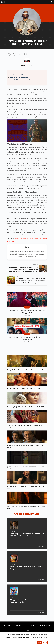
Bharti (23, 66)
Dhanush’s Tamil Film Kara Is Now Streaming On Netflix (24, 393)
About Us (18, 630)
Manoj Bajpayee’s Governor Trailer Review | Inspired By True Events (26, 451)
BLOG (27, 310)
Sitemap (7, 630)
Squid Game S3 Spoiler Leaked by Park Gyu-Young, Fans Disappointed (27, 314)
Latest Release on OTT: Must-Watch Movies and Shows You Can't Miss (27, 343)
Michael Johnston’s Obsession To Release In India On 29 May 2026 (26, 492)
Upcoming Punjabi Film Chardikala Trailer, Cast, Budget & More (27, 412)
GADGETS (12, 537)
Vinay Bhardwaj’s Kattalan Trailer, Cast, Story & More (25, 574)
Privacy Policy (44, 630)
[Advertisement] (6, 32)
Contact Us (30, 630)
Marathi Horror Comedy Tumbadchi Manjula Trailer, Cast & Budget (26, 472)
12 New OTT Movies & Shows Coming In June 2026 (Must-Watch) (25, 431)
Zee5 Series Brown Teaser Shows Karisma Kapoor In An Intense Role (27, 512)
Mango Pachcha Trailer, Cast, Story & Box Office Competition (26, 375)
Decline (45, 642)
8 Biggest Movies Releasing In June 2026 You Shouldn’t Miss (26, 607)
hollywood (27, 38)
